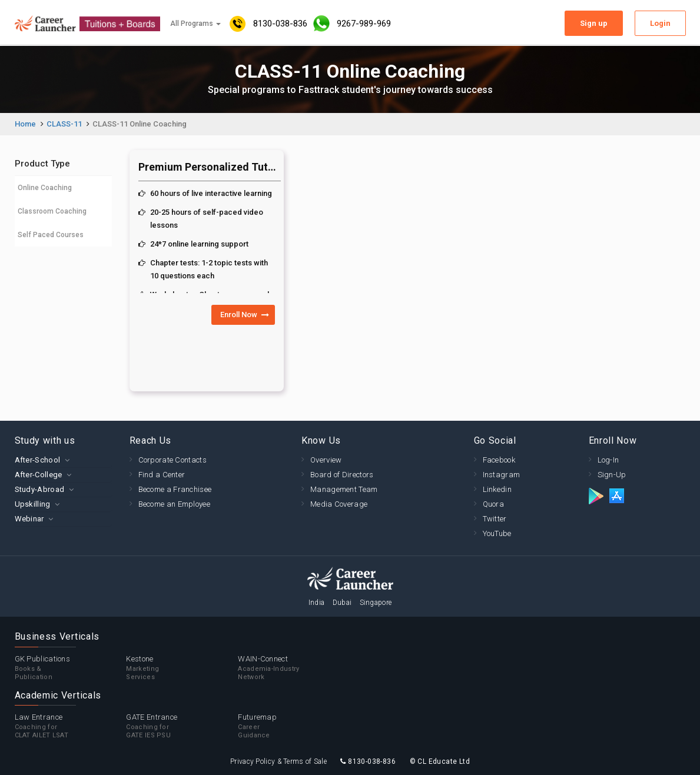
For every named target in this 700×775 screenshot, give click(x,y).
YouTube (497, 533)
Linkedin (497, 489)
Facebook (499, 460)
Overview (326, 460)
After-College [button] (39, 475)
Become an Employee (174, 504)
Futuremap (294, 726)
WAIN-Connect (294, 668)
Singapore (376, 603)
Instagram (502, 475)
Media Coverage (339, 504)
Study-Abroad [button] (40, 489)
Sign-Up (612, 475)
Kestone (182, 668)
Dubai (342, 603)
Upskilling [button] (33, 504)
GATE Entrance (182, 726)
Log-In (608, 460)
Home (25, 124)
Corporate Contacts (172, 460)
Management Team (344, 489)
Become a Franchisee (175, 489)
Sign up (594, 23)
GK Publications (71, 668)
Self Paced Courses (51, 235)
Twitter (495, 519)
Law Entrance (71, 726)
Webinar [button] (29, 519)
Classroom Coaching (52, 211)
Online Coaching (45, 188)
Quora (494, 504)
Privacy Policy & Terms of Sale (278, 761)
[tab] (63, 460)
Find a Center (162, 475)
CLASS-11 (64, 124)
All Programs (195, 24)
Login (660, 23)
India (317, 603)
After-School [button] (38, 460)
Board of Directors (342, 475)
